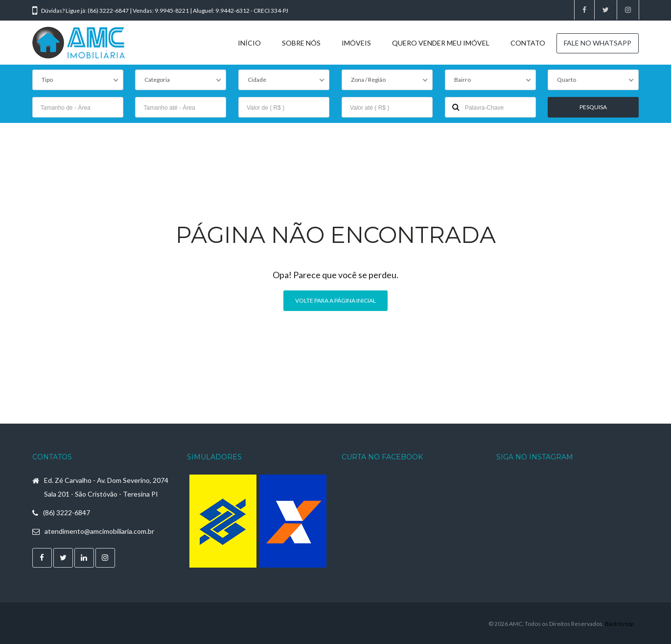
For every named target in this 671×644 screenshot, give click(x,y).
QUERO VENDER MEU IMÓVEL (441, 43)
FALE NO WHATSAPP (598, 43)
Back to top (619, 622)
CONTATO (528, 43)
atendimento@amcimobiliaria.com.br (99, 530)
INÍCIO (249, 43)
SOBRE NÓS (301, 43)
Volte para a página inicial (335, 299)
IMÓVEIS (356, 43)
